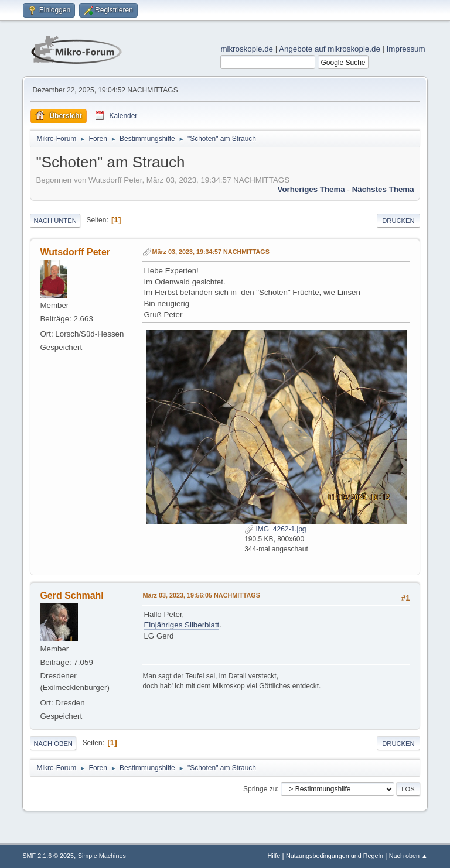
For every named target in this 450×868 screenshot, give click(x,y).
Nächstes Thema (383, 189)
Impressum (406, 49)
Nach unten (55, 221)
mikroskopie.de (247, 49)
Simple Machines (102, 856)
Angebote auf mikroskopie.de (330, 49)
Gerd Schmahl (71, 596)
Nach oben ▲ (408, 856)
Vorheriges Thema (311, 189)
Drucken (398, 221)
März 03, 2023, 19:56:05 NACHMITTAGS (201, 595)
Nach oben (53, 743)
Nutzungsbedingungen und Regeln (335, 856)
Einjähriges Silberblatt (181, 625)
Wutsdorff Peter (75, 252)
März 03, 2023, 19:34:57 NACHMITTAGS (211, 252)
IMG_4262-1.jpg (275, 529)
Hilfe (274, 856)
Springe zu (260, 789)
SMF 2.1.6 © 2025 (48, 856)
